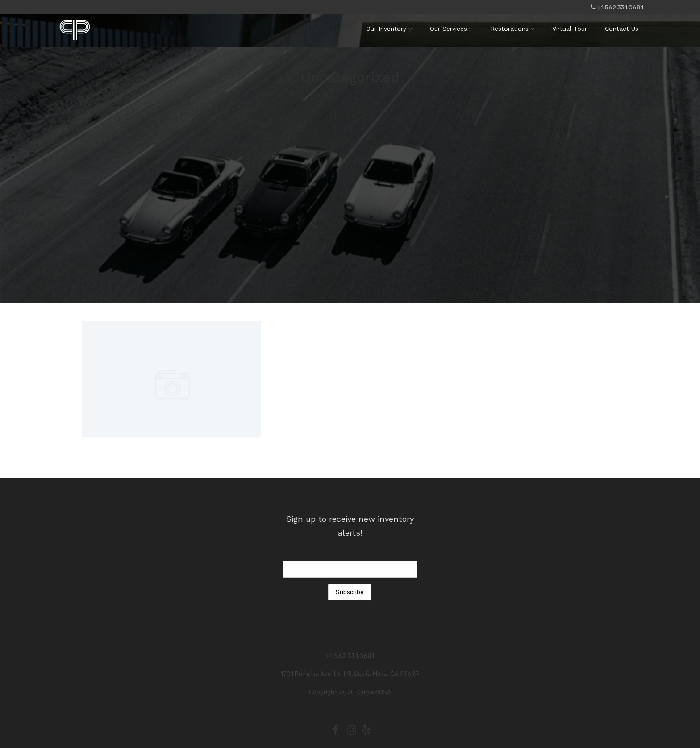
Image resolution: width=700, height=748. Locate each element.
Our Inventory (389, 29)
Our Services (451, 29)
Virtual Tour (570, 29)
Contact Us (622, 29)
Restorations (512, 29)
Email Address (350, 555)
